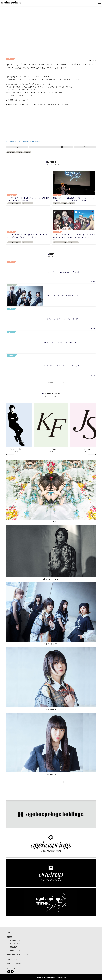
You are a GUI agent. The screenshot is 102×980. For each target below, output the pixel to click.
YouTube (19, 152)
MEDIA (13, 944)
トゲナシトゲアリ (51, 644)
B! (85, 147)
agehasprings (11, 152)
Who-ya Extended (51, 579)
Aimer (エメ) (51, 522)
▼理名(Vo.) (51, 709)
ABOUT (10, 959)
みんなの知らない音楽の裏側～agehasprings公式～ (23, 141)
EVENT (13, 950)
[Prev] (10, 454)
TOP (9, 933)
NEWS (9, 937)
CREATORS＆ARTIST (15, 955)
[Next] (92, 454)
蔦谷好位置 (27, 152)
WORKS (13, 940)
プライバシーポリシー (13, 968)
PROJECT (14, 947)
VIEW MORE (56, 383)
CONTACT (11, 963)
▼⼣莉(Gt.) (51, 775)
